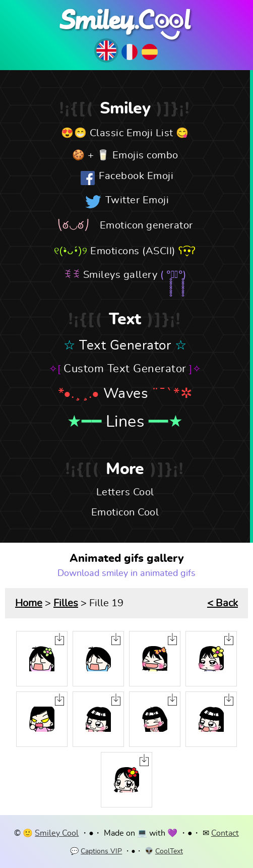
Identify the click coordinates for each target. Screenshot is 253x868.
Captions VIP (101, 851)
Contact (225, 833)
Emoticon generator (146, 225)
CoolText (169, 851)
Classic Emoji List (132, 133)
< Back (223, 603)
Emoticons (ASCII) (133, 251)
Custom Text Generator (125, 369)
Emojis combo (145, 155)
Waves (126, 394)
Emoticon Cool (125, 512)
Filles (66, 603)
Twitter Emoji (137, 200)
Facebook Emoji (136, 176)
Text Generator (125, 345)
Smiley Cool (57, 833)
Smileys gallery (120, 275)
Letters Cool (125, 492)
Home (29, 603)
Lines (125, 422)
